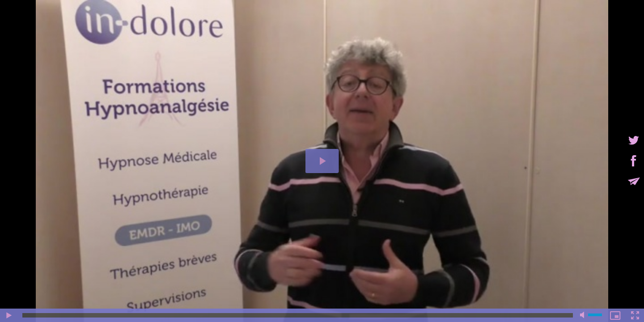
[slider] (298, 315)
